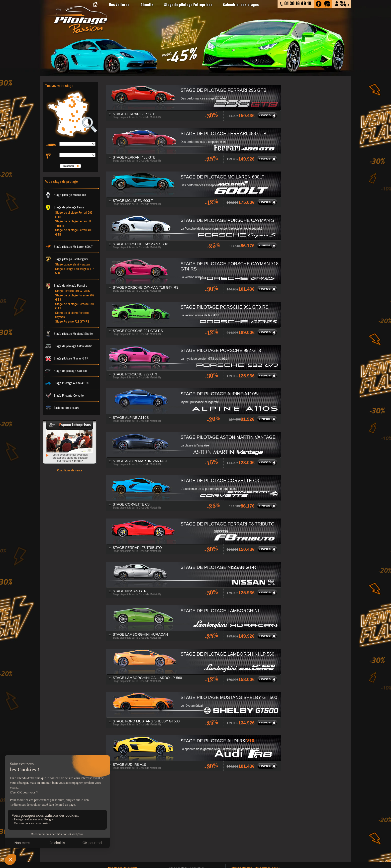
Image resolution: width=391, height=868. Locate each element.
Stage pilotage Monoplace (66, 195)
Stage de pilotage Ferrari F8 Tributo (73, 223)
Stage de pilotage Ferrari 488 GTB (74, 232)
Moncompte (344, 3)
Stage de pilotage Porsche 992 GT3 (75, 298)
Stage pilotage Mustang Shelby (69, 334)
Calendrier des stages (241, 5)
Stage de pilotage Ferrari (65, 207)
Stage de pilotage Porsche (66, 286)
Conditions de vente (70, 470)
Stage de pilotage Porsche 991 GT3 (75, 306)
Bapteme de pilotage (62, 408)
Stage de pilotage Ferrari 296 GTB (74, 215)
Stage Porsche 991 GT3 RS (73, 291)
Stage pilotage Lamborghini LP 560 (74, 271)
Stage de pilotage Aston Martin (69, 346)
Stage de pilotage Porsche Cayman (72, 315)
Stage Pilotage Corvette (64, 395)
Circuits (147, 5)
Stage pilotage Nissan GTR (67, 358)
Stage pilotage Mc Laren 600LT (69, 247)
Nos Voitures (119, 5)
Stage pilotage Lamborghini (67, 259)
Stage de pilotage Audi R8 (66, 371)
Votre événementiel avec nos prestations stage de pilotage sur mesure (70, 458)
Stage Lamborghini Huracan (72, 264)
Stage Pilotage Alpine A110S (67, 383)
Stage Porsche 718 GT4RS (72, 321)
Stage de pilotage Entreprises (188, 5)
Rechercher (68, 166)
